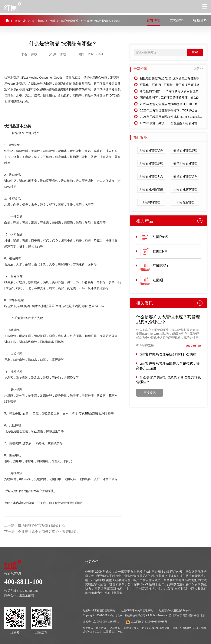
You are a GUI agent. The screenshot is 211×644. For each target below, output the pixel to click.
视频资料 (200, 20)
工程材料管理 (151, 202)
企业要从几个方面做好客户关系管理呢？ (49, 532)
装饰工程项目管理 (185, 163)
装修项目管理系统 (185, 150)
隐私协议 (88, 628)
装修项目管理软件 (185, 176)
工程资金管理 (185, 202)
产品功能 (115, 628)
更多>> (198, 68)
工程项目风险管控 (151, 189)
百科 (52, 21)
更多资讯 (150, 393)
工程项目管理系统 (151, 163)
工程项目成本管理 (185, 189)
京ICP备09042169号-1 (106, 622)
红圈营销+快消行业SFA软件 (175, 611)
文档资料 (177, 20)
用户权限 (101, 628)
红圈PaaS (160, 237)
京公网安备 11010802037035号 (146, 622)
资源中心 (20, 21)
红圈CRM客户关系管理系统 (137, 611)
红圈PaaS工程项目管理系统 (99, 611)
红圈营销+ (161, 266)
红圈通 (158, 280)
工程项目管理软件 (151, 150)
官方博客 (38, 21)
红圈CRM (160, 251)
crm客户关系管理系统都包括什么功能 (168, 354)
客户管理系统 (70, 21)
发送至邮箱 (27, 595)
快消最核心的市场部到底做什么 (42, 525)
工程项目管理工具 (151, 176)
